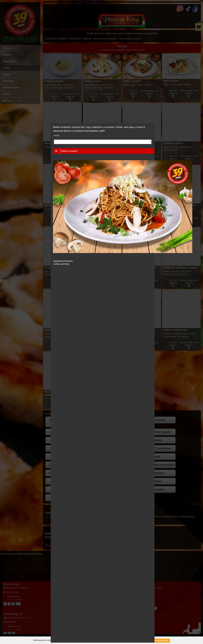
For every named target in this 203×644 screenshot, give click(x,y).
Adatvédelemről (160, 641)
